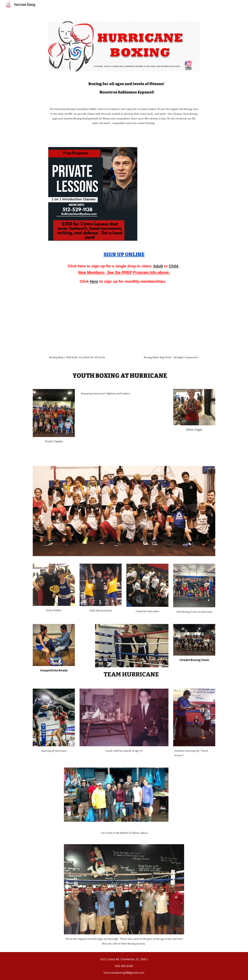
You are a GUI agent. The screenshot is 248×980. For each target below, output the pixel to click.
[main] (124, 88)
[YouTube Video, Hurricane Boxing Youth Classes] (124, 428)
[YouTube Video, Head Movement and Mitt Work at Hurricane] (77, 328)
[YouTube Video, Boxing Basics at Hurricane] (171, 328)
